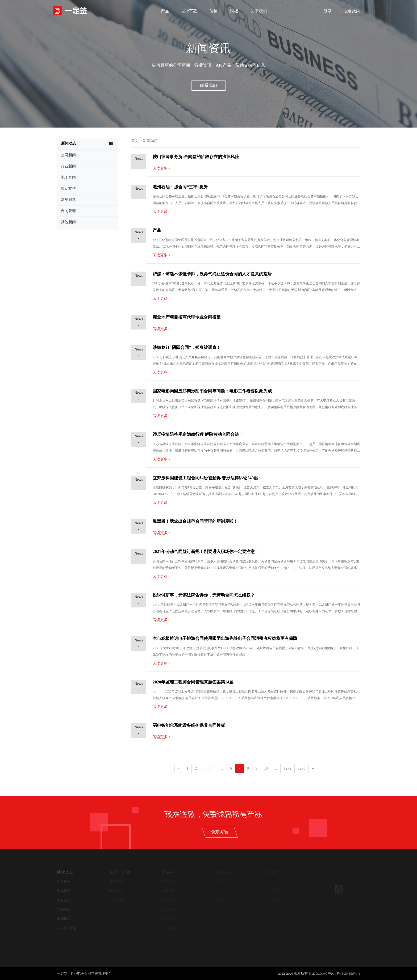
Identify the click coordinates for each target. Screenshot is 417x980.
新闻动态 (150, 141)
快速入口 (65, 872)
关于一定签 (120, 872)
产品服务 (64, 891)
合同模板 (64, 919)
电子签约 (169, 882)
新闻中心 (274, 882)
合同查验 (169, 900)
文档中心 (64, 909)
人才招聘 (116, 900)
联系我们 (208, 85)
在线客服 (221, 900)
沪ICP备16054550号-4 (344, 973)
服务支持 (223, 872)
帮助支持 (221, 882)
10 (266, 768)
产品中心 (170, 872)
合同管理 (169, 891)
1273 (302, 768)
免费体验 (326, 832)
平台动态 (64, 900)
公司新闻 (274, 891)
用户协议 (221, 891)
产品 (165, 11)
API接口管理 (67, 928)
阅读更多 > (162, 168)
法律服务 (169, 928)
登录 (328, 11)
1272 (287, 768)
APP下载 (189, 11)
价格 (214, 11)
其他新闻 (274, 900)
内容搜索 (64, 882)
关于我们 (259, 11)
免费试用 (352, 11)
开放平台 (169, 919)
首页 (135, 141)
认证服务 (169, 909)
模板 (234, 11)
